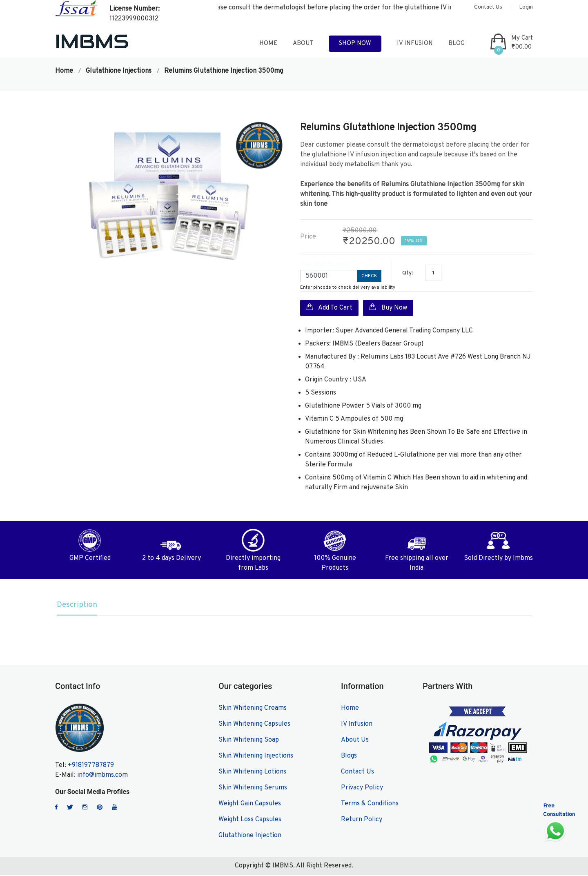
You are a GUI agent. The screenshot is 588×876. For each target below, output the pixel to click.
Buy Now (388, 307)
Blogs (349, 757)
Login (526, 7)
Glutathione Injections (119, 71)
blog (457, 43)
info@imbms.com (102, 776)
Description (76, 606)
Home (64, 71)
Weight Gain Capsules (250, 805)
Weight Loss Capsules (250, 821)
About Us (355, 741)
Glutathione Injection (250, 837)
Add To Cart (329, 307)
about (303, 43)
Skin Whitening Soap (249, 741)
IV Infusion (415, 43)
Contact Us (488, 7)
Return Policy (362, 821)
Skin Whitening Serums (253, 789)
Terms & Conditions (370, 805)
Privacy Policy (362, 789)
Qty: (408, 273)
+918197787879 (91, 767)
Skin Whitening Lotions (252, 773)
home (268, 43)
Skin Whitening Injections (256, 757)
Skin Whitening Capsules (254, 725)
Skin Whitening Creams (253, 709)
